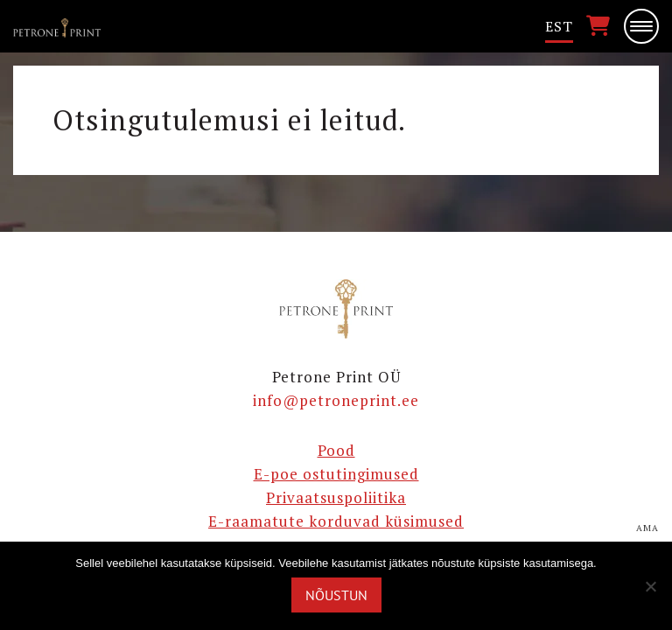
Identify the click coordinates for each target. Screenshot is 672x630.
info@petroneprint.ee (336, 400)
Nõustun (336, 595)
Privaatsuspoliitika (336, 497)
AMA (647, 528)
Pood (336, 450)
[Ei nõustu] (650, 586)
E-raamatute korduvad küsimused (336, 521)
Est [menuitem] (559, 26)
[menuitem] (559, 27)
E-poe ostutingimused (336, 474)
